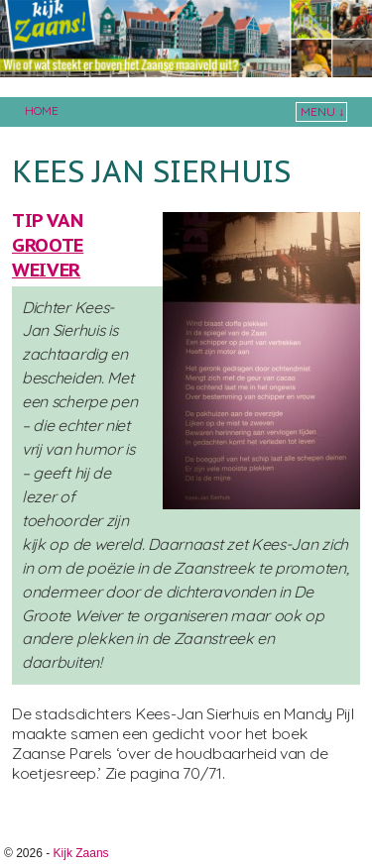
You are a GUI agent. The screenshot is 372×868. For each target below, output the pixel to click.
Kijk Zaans (81, 853)
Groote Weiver (48, 257)
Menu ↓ (322, 111)
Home (42, 110)
